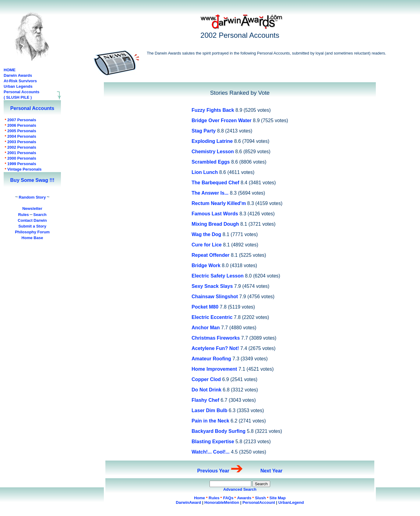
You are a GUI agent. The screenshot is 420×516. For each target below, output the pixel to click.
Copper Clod (206, 379)
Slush (260, 498)
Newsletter (32, 209)
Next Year (272, 471)
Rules (23, 215)
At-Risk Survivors (20, 81)
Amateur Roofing (211, 359)
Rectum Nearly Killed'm (219, 203)
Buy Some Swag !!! (32, 180)
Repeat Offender (210, 255)
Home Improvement (214, 369)
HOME (10, 70)
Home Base (32, 238)
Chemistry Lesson (213, 152)
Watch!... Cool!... (211, 452)
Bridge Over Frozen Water (222, 120)
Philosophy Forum (32, 232)
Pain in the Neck (210, 421)
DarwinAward (188, 502)
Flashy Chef (205, 400)
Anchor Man (206, 328)
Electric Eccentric (212, 317)
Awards (244, 498)
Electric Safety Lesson (218, 276)
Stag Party (204, 131)
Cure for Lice (207, 245)
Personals (22, 120)
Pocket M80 (205, 307)
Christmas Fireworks (216, 338)
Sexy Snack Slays (212, 286)
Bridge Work (206, 265)
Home (199, 498)
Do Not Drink (206, 390)
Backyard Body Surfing (219, 431)
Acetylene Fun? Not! (215, 348)
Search (40, 215)
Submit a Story (32, 226)
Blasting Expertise (213, 442)
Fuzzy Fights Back (213, 110)
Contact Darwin (32, 220)
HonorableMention (222, 502)
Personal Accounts (21, 92)
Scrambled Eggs (211, 162)
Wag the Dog (206, 234)
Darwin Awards (18, 75)
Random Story (32, 197)
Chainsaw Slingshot (215, 297)
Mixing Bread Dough (215, 224)
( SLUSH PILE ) (18, 97)
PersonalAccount (259, 502)
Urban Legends (18, 86)
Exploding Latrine (212, 141)
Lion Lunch (205, 172)
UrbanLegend (291, 502)
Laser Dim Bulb (209, 410)
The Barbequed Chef (215, 183)
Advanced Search (240, 489)
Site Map (278, 498)
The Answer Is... (210, 193)
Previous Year (213, 471)
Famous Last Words (215, 214)
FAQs (228, 498)
